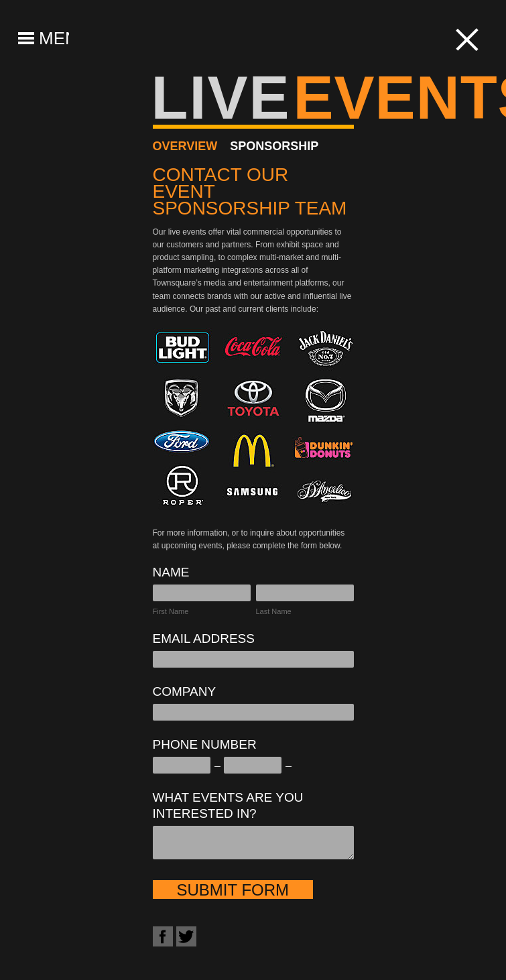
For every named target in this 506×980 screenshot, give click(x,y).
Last (263, 611)
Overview (185, 146)
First (160, 611)
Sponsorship (274, 146)
